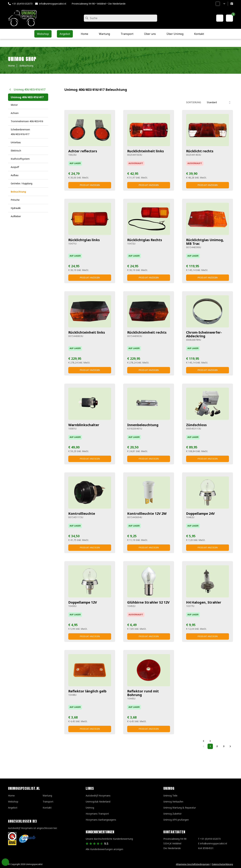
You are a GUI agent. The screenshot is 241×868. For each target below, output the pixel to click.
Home (11, 796)
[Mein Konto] (220, 18)
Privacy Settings (5, 862)
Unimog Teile (170, 796)
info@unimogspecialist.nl (53, 4)
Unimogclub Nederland (98, 802)
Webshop (13, 802)
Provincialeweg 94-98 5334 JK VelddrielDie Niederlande (175, 843)
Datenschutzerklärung (222, 864)
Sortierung (194, 102)
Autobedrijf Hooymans (98, 796)
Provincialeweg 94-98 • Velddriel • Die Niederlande (99, 4)
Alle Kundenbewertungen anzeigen (104, 849)
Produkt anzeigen (90, 185)
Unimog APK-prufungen (176, 820)
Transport (48, 802)
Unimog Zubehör (172, 814)
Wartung (47, 796)
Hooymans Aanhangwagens (101, 820)
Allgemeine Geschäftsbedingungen (193, 864)
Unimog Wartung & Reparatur (180, 808)
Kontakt (47, 808)
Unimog (90, 808)
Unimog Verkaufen (173, 802)
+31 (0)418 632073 (22, 4)
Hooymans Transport (97, 814)
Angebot (13, 808)
